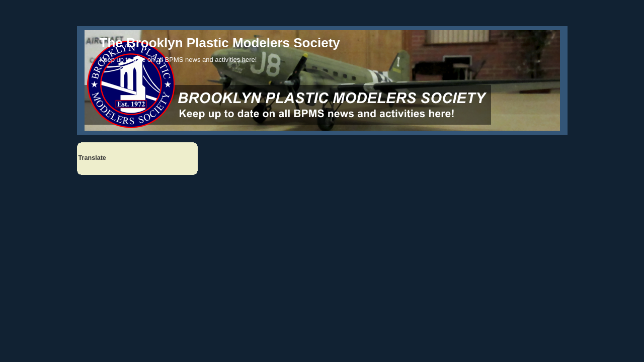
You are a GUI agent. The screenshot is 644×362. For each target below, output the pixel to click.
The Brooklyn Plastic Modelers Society (220, 43)
